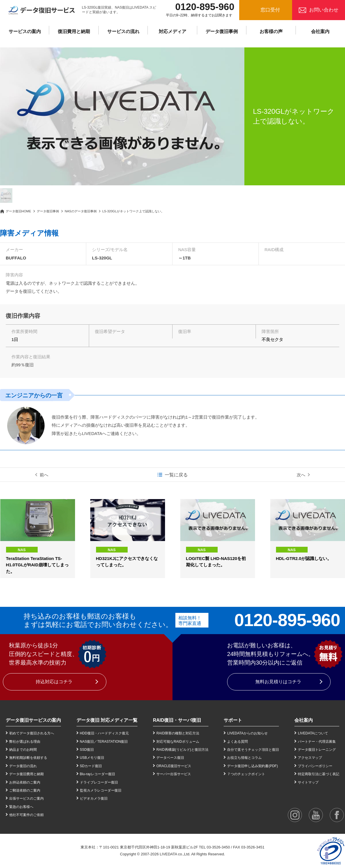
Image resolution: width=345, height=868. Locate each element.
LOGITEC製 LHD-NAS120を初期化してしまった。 (216, 562)
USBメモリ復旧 (92, 758)
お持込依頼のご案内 (25, 782)
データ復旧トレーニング (317, 750)
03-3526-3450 (218, 847)
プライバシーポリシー (315, 766)
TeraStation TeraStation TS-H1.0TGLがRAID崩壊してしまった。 (37, 565)
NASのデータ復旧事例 (81, 211)
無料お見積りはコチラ (278, 682)
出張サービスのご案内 (26, 798)
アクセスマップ (310, 758)
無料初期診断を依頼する (28, 758)
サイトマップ (308, 782)
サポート (233, 720)
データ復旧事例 (222, 31)
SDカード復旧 (91, 766)
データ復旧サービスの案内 (33, 720)
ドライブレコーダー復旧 (99, 782)
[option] (122, 116)
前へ (44, 475)
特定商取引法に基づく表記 (319, 774)
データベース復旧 (170, 758)
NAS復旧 (87, 742)
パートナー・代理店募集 (317, 742)
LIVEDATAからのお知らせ (247, 733)
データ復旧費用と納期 (26, 774)
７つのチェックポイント (246, 774)
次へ (301, 475)
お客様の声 (271, 31)
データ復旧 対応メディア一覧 (107, 720)
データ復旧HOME (18, 211)
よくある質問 (237, 742)
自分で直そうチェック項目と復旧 (253, 750)
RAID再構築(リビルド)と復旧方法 (182, 750)
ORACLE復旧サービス (174, 766)
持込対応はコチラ (54, 682)
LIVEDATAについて (313, 733)
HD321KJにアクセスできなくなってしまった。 (127, 562)
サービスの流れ (123, 31)
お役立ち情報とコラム (244, 758)
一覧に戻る (176, 475)
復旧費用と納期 (74, 31)
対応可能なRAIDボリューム (178, 742)
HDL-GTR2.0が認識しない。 (304, 558)
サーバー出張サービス (174, 774)
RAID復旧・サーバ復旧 (177, 720)
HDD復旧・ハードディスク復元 (104, 733)
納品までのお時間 (23, 750)
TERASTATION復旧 (112, 742)
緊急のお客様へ (21, 807)
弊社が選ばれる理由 (25, 742)
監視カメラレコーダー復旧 (101, 790)
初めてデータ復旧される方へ (32, 733)
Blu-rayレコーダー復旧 (97, 774)
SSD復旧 (87, 750)
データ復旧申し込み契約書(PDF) (252, 766)
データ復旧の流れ (23, 766)
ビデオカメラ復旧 (94, 798)
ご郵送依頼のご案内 (25, 790)
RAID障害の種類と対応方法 (178, 733)
